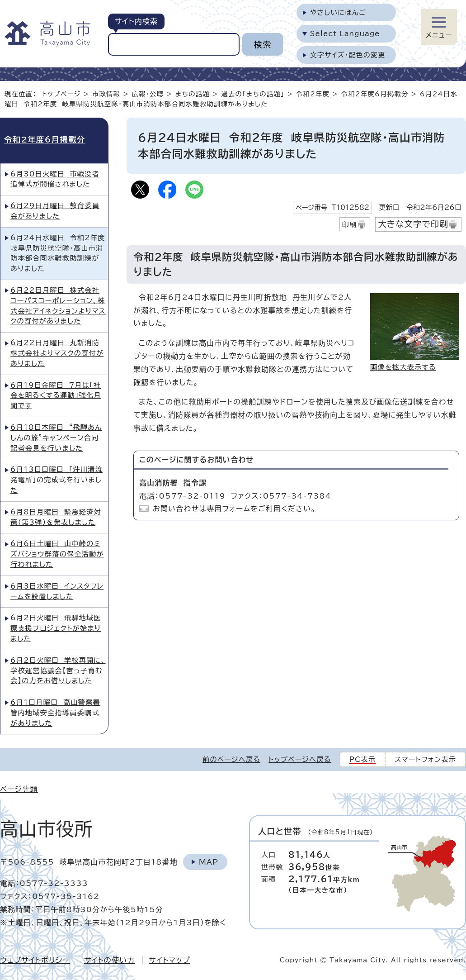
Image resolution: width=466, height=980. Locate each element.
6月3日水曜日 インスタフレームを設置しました (57, 591)
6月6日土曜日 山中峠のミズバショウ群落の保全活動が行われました (57, 554)
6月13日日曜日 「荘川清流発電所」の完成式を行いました (56, 480)
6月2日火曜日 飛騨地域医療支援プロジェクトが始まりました (56, 628)
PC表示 (363, 759)
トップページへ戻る (300, 759)
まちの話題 (193, 94)
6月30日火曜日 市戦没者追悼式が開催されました (55, 179)
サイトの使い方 (110, 960)
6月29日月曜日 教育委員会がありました (55, 211)
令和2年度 (313, 94)
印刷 (350, 225)
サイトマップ (170, 960)
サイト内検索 (136, 21)
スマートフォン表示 (425, 759)
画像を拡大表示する (403, 367)
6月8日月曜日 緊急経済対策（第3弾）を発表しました (56, 517)
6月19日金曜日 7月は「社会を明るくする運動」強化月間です (56, 396)
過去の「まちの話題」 (253, 94)
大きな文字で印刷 (413, 224)
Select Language (345, 34)
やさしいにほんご (338, 12)
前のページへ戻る (231, 759)
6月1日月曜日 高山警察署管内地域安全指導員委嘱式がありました (55, 713)
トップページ (61, 94)
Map (209, 862)
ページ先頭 (19, 789)
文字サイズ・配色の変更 (348, 55)
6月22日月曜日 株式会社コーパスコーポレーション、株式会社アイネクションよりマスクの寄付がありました (58, 306)
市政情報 (106, 94)
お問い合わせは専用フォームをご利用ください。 (234, 509)
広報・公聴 (148, 94)
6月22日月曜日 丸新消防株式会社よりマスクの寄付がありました (57, 353)
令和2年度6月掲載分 (375, 94)
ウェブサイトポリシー (35, 960)
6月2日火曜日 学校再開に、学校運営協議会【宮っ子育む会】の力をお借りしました (58, 671)
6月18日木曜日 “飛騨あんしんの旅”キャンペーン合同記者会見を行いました (56, 438)
